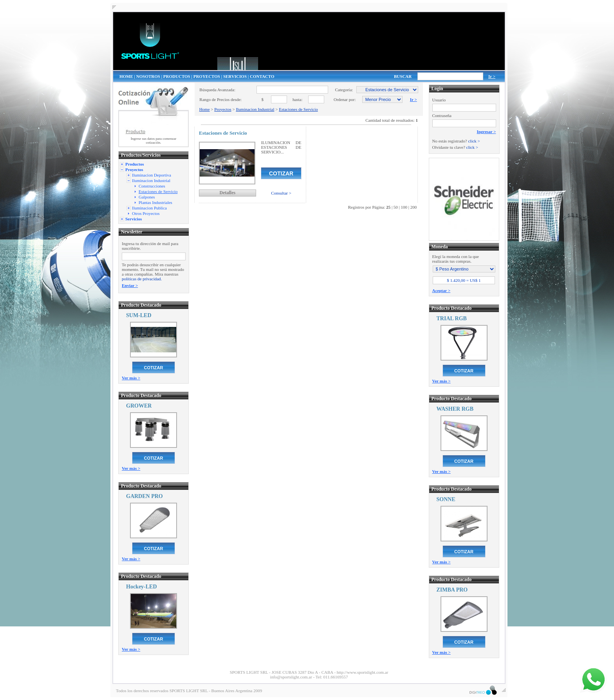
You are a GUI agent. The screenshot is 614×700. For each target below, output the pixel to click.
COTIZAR (154, 368)
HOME (126, 76)
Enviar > (130, 285)
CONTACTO (262, 76)
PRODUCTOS (177, 76)
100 (404, 207)
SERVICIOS (235, 76)
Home (205, 109)
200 (414, 207)
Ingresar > (487, 132)
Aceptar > (442, 290)
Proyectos (223, 109)
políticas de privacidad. (142, 279)
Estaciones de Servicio (298, 109)
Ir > (492, 76)
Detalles (227, 193)
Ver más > (131, 378)
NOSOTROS (148, 76)
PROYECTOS (207, 76)
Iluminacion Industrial (255, 109)
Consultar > (281, 193)
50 (396, 207)
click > (474, 141)
